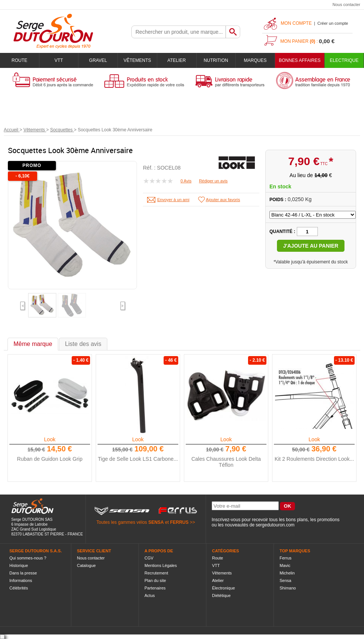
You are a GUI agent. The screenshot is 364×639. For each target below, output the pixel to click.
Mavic (285, 565)
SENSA (156, 522)
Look (50, 439)
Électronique (223, 588)
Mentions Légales (161, 565)
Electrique (344, 60)
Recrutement (156, 573)
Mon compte (296, 23)
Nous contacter (346, 5)
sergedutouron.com (275, 525)
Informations (21, 580)
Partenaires (155, 588)
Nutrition (216, 60)
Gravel (98, 60)
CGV (149, 558)
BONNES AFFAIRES (300, 60)
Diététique (221, 595)
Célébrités (19, 588)
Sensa (285, 580)
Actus (150, 595)
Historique (19, 565)
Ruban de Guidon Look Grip (50, 459)
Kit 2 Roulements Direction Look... (314, 459)
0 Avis (186, 181)
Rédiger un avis (213, 181)
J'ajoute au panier (311, 246)
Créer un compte (333, 23)
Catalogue (86, 565)
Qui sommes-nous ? (28, 558)
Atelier (177, 60)
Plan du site (155, 580)
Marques (255, 60)
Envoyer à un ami (173, 200)
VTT (59, 60)
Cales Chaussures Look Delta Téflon (226, 462)
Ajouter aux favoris (223, 200)
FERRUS (179, 522)
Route (20, 60)
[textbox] (179, 32)
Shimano (288, 588)
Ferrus (286, 558)
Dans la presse (23, 573)
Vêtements (137, 60)
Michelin (287, 573)
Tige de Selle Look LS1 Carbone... (138, 459)
